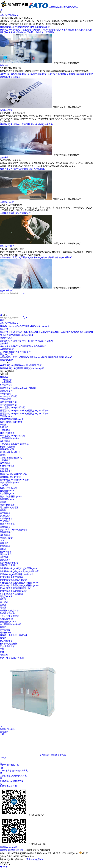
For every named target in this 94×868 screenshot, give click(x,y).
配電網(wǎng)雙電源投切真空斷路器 (17, 574)
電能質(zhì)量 (6, 32)
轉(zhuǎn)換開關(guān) (11, 496)
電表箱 (3, 455)
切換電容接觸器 (7, 466)
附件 (2, 652)
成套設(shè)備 (20, 32)
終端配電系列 (6, 391)
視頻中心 (17, 124)
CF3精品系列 (6, 380)
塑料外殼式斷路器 (8, 402)
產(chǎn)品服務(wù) (9, 15)
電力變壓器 (69, 30)
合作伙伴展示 (40, 169)
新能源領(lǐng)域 (74, 74)
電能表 (3, 599)
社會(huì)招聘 (15, 213)
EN (9, 363)
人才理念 (4, 213)
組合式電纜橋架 (7, 646)
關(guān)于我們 (7, 246)
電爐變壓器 (5, 527)
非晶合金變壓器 (7, 524)
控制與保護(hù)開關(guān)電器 (14, 480)
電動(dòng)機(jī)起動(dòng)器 (14, 474)
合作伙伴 (4, 157)
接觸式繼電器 (6, 471)
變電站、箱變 (6, 538)
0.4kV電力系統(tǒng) (37, 74)
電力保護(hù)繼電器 (9, 508)
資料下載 (26, 124)
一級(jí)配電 (14, 30)
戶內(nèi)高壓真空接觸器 (12, 594)
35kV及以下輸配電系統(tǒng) (14, 74)
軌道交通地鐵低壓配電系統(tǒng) (18, 335)
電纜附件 (4, 655)
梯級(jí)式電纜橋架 (9, 644)
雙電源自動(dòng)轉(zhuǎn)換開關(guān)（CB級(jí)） (25, 411)
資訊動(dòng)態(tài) (38, 257)
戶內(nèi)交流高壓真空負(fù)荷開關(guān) (19, 585)
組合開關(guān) (7, 493)
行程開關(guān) (7, 491)
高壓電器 (88, 30)
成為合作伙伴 (6, 169)
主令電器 (4, 485)
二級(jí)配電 (26, 30)
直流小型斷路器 (7, 433)
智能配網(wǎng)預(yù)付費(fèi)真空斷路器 (19, 571)
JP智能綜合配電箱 (28, 755)
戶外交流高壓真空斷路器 (12, 577)
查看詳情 (4, 732)
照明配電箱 (5, 630)
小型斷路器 (5, 430)
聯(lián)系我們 (7, 360)
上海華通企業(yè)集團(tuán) (37, 850)
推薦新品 (4, 30)
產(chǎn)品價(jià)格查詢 (42, 124)
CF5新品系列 (6, 382)
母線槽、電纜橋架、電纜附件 (14, 635)
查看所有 (62, 755)
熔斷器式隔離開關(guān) (11, 419)
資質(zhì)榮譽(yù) (21, 257)
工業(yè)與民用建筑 (57, 74)
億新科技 (19, 859)
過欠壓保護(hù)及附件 (10, 452)
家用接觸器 (5, 441)
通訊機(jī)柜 (5, 633)
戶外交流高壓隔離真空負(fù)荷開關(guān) (19, 583)
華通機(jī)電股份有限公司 (12, 850)
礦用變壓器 (5, 535)
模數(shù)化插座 (8, 447)
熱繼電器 (4, 469)
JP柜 (39, 365)
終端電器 (36, 30)
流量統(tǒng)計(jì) (35, 859)
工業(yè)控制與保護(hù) (52, 30)
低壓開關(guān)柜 (8, 622)
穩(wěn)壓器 (6, 552)
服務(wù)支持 (6, 110)
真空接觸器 (5, 463)
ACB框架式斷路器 (8, 396)
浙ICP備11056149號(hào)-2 (66, 853)
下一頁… (4, 758)
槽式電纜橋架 (6, 641)
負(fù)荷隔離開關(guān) (11, 422)
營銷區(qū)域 (6, 124)
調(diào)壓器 (6, 554)
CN (2, 363)
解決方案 (4, 65)
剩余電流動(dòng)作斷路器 (12, 407)
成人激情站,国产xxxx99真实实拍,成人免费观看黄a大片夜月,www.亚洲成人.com (5, 0)
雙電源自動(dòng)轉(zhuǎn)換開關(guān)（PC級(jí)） (25, 414)
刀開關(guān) (6, 416)
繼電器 (3, 502)
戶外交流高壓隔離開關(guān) (13, 591)
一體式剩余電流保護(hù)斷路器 (14, 444)
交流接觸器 (5, 460)
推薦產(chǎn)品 (7, 27)
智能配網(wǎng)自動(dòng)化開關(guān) (19, 568)
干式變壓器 (5, 521)
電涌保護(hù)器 (7, 449)
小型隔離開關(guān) (9, 438)
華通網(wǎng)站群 (8, 847)
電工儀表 (4, 602)
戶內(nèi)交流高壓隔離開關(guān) (16, 588)
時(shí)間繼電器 (7, 505)
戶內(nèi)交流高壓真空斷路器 (14, 580)
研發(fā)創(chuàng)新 (40, 27)
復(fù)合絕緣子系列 (9, 563)
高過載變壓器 (6, 532)
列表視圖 (20, 658)
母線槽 (3, 638)
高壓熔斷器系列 (7, 565)
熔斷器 (3, 425)
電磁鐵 (3, 510)
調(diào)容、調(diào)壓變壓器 (14, 530)
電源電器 (79, 30)
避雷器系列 (5, 560)
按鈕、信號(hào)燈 (9, 488)
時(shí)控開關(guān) (9, 482)
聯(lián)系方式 (66, 257)
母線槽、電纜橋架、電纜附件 (40, 32)
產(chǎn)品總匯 (22, 27)
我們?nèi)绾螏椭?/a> (23, 169)
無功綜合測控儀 (7, 613)
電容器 (3, 608)
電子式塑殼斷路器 (8, 405)
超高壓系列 (5, 516)
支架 (2, 649)
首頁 (2, 320)
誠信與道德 (53, 257)
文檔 (2, 734)
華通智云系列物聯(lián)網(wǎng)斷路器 (18, 388)
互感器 (3, 605)
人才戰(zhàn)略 (7, 202)
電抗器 (3, 549)
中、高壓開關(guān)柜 (10, 624)
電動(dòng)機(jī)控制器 (11, 477)
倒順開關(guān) (7, 499)
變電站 (3, 627)
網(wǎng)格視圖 (7, 658)
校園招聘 (26, 213)
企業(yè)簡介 (6, 257)
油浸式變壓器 (6, 519)
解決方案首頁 (6, 332)
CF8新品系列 (6, 385)
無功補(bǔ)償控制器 (9, 611)
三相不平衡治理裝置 (9, 616)
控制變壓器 (5, 546)
